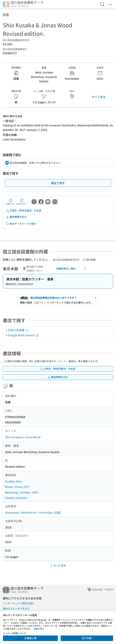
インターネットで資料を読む (19, 603)
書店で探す (58, 183)
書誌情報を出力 (16, 217)
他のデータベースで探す (21, 224)
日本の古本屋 (18, 330)
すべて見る (99, 97)
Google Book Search (23, 335)
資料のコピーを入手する (16, 608)
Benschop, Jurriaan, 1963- (22, 492)
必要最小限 (30, 638)
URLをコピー (22, 202)
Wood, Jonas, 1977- (18, 487)
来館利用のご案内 (72, 269)
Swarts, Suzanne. (16, 498)
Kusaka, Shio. (14, 481)
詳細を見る (39, 629)
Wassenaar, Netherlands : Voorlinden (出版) (33, 512)
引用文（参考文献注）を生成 (23, 211)
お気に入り (11, 202)
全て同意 (87, 638)
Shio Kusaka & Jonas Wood (23, 437)
